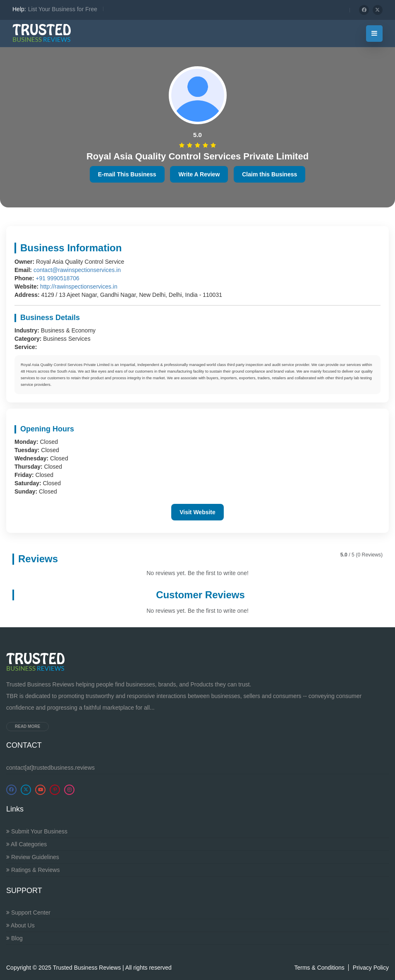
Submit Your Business (37, 831)
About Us (20, 925)
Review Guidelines (33, 857)
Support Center (28, 913)
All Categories (26, 844)
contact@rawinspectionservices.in (77, 270)
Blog (14, 938)
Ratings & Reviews (33, 870)
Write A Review (199, 174)
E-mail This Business (127, 174)
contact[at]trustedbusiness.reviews (50, 768)
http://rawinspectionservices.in (79, 287)
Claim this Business (269, 174)
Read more (28, 726)
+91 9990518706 (57, 278)
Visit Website (197, 512)
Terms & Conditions (319, 968)
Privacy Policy (371, 968)
